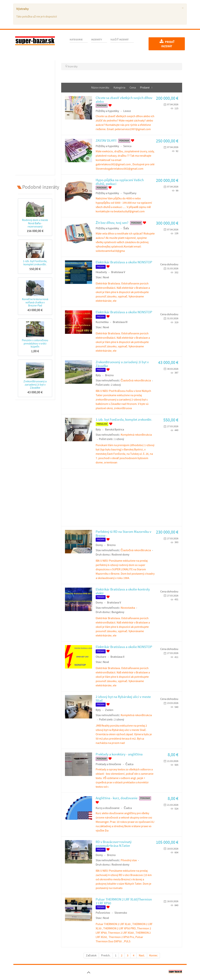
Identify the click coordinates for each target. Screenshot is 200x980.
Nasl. (142, 955)
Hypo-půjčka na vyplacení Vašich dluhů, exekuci (120, 182)
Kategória (120, 88)
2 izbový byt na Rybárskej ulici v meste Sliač (123, 699)
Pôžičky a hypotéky (107, 111)
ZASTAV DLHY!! (106, 141)
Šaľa (126, 228)
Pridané (145, 88)
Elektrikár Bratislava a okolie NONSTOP (124, 262)
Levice (127, 111)
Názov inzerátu (100, 88)
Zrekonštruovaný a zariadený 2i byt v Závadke (35, 385)
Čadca (129, 764)
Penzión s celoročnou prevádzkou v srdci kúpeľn (35, 343)
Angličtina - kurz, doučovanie (117, 798)
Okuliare (101, 657)
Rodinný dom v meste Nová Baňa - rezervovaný (35, 223)
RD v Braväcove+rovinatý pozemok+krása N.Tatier (114, 844)
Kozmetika (102, 322)
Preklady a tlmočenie (108, 764)
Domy (99, 545)
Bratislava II (117, 657)
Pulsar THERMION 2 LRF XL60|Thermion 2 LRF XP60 (124, 901)
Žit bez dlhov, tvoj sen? (112, 223)
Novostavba (128, 608)
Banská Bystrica (115, 430)
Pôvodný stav (129, 860)
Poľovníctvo (103, 913)
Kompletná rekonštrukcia (136, 435)
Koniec (153, 955)
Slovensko (121, 913)
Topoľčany (130, 193)
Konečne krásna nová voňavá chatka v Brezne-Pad (35, 302)
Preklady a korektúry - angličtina (119, 754)
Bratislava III (120, 322)
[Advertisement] (35, 117)
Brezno (109, 375)
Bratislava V (118, 272)
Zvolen (109, 710)
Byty (98, 375)
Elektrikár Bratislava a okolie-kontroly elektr (123, 591)
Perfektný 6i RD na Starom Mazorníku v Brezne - (123, 534)
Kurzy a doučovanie (108, 808)
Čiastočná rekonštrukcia (136, 381)
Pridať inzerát (167, 44)
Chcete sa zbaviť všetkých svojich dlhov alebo (124, 100)
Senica (127, 146)
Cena (133, 88)
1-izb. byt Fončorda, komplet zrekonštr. (35, 263)
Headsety (101, 272)
